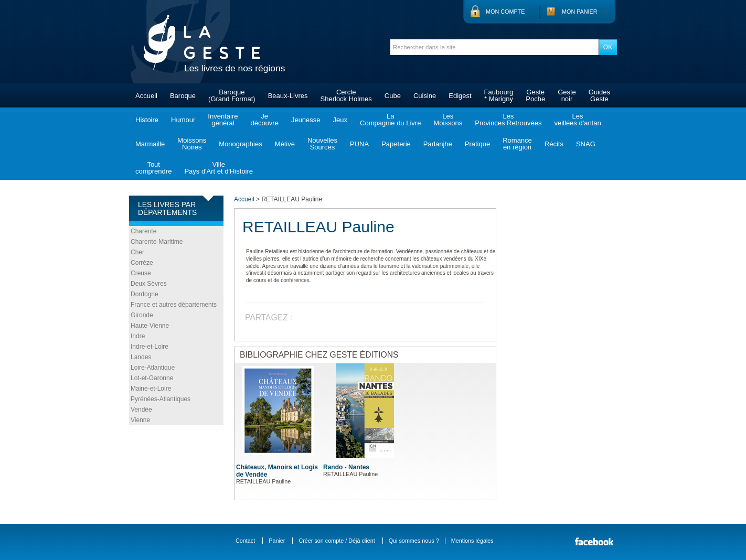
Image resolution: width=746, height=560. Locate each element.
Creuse (141, 273)
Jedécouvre (264, 120)
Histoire (147, 120)
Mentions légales (472, 541)
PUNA (359, 144)
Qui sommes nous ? (414, 541)
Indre (138, 336)
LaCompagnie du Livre (390, 120)
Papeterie (396, 144)
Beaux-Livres (288, 96)
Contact (245, 541)
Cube (393, 96)
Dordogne (145, 294)
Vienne (140, 420)
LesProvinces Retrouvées (508, 120)
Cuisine (425, 96)
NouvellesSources (322, 144)
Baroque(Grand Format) (232, 95)
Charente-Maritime (157, 242)
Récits (554, 144)
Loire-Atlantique (153, 368)
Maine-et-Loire (151, 389)
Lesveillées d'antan (577, 120)
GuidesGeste (599, 95)
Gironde (142, 315)
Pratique (477, 144)
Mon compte (505, 12)
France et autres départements (174, 305)
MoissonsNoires (192, 144)
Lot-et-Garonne (152, 378)
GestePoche (535, 95)
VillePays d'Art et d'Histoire (219, 168)
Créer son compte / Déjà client (337, 541)
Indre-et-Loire (150, 347)
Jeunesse (306, 120)
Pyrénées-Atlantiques (161, 399)
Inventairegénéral (223, 120)
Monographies (240, 144)
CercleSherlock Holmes (346, 95)
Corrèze (142, 263)
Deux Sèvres (149, 284)
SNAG (586, 144)
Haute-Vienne (150, 326)
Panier (277, 541)
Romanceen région (517, 144)
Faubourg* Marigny (499, 95)
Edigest (460, 96)
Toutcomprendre (153, 168)
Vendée (141, 410)
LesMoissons (448, 120)
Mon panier (580, 12)
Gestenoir (567, 95)
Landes (141, 357)
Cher (137, 252)
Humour (183, 120)
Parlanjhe (438, 144)
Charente (143, 231)
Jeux (340, 120)
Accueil (146, 96)
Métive (285, 144)
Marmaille (150, 144)
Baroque (183, 96)
